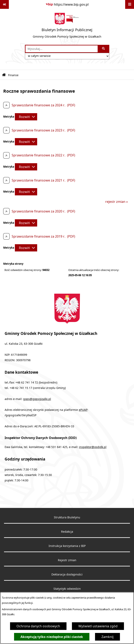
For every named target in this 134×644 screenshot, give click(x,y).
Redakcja (67, 532)
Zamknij (107, 637)
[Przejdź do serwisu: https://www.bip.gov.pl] (67, 4)
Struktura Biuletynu (67, 517)
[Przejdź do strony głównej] (67, 27)
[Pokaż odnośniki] (4, 4)
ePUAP (83, 410)
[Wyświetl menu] (130, 4)
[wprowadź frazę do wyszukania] (62, 49)
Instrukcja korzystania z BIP (67, 546)
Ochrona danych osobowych (38, 626)
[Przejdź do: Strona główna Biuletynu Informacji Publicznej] (4, 75)
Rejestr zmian (67, 560)
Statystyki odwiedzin (67, 589)
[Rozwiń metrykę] (26, 117)
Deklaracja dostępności (67, 574)
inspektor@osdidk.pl (93, 447)
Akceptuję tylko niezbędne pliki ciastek (52, 637)
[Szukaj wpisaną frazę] (104, 49)
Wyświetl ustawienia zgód (98, 626)
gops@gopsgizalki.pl (37, 399)
